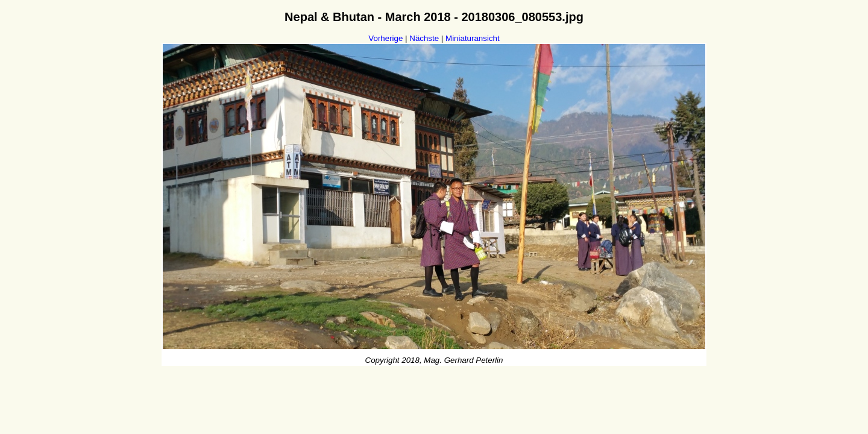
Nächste (424, 38)
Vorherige (385, 38)
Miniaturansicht (473, 38)
